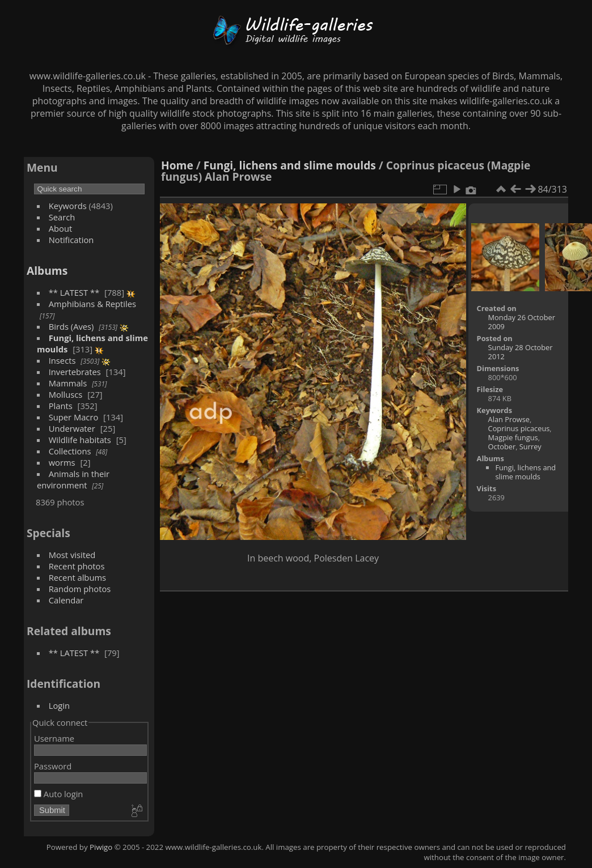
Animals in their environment (73, 479)
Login (59, 705)
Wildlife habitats (80, 440)
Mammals (68, 383)
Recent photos (77, 566)
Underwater (72, 428)
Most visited (72, 555)
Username (54, 738)
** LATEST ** (74, 292)
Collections (70, 451)
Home (177, 165)
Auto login (58, 794)
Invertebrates (75, 372)
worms (62, 462)
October (502, 446)
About (60, 228)
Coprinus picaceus (519, 428)
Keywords (68, 206)
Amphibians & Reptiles (92, 304)
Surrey (530, 446)
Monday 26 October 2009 (522, 322)
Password (53, 766)
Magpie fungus (513, 437)
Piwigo (101, 847)
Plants (61, 406)
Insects (62, 360)
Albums (47, 271)
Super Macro (74, 417)
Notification (71, 240)
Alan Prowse (509, 419)
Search (62, 217)
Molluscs (66, 394)
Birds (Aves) (71, 326)
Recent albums (77, 577)
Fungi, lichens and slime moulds (290, 165)
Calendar (66, 600)
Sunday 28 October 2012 (521, 352)
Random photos (80, 589)
